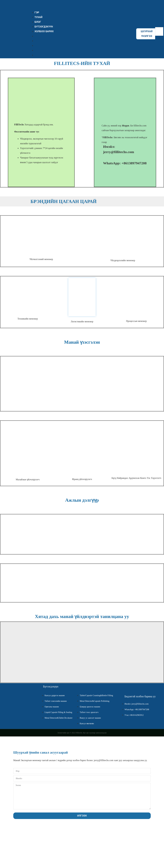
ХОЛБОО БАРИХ (44, 31)
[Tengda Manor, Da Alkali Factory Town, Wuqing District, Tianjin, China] (41, 651)
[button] (159, 38)
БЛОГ (38, 46)
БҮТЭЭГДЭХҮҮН (44, 50)
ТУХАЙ (38, 41)
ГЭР (37, 36)
